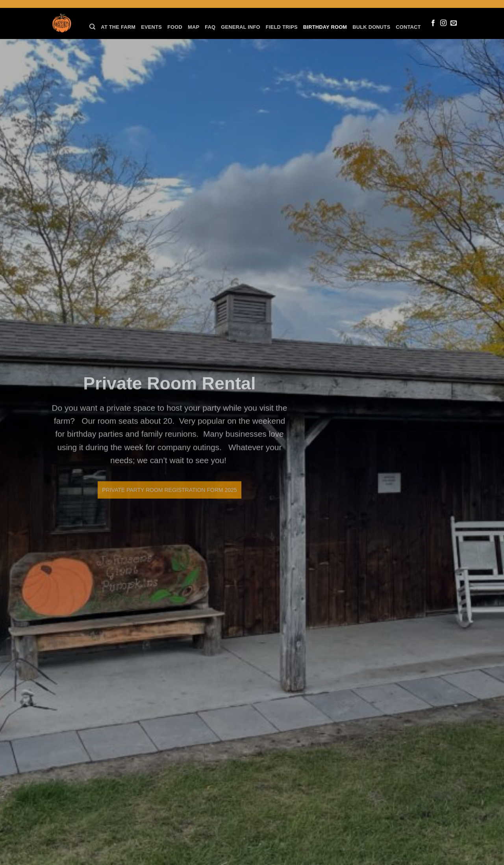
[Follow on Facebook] (433, 23)
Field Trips (282, 27)
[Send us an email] (454, 23)
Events (151, 27)
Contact (408, 27)
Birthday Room (325, 27)
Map (194, 27)
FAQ (210, 27)
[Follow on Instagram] (443, 23)
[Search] (92, 27)
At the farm (118, 27)
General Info (241, 27)
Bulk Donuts (371, 27)
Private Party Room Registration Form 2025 (163, 490)
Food (175, 27)
